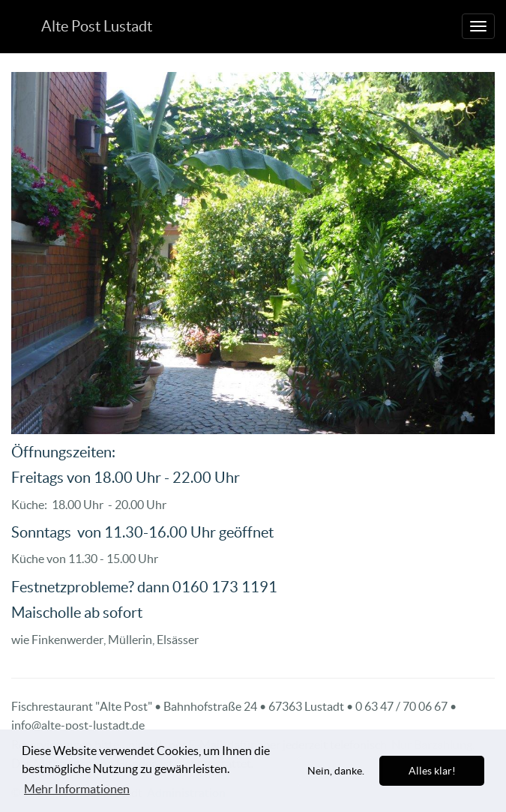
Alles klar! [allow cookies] (432, 771)
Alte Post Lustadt (97, 26)
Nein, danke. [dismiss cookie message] (336, 771)
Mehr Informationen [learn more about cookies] (77, 789)
